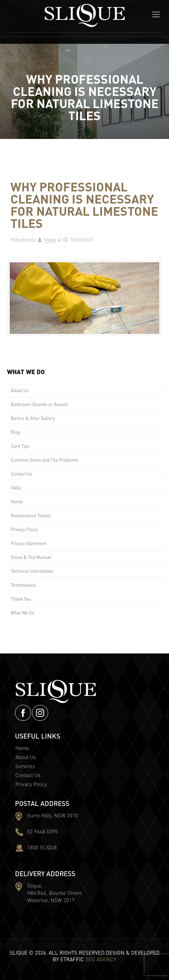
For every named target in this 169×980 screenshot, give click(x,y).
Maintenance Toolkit (31, 515)
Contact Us (21, 474)
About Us (20, 390)
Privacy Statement (29, 543)
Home (17, 501)
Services (25, 766)
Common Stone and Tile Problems (44, 460)
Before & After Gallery (33, 418)
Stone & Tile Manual (31, 557)
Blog (16, 432)
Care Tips (20, 446)
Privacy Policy (24, 529)
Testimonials (23, 585)
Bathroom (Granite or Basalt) (39, 404)
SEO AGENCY (101, 959)
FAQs (16, 488)
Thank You (21, 599)
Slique (50, 240)
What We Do (23, 613)
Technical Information (32, 571)
